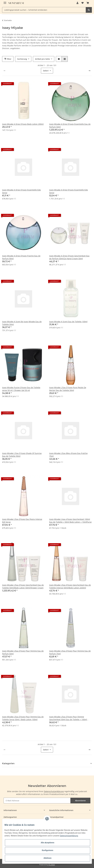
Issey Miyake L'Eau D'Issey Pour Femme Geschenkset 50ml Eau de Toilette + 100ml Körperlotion (68, 718)
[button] (77, 3)
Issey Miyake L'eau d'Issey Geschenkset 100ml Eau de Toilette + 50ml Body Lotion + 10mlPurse (70, 521)
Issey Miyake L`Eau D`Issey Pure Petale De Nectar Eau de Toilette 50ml (68, 389)
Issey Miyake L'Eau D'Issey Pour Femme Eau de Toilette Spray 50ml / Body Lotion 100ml (23, 718)
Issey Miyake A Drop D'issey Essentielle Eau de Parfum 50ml (70, 125)
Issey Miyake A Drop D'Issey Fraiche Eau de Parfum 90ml (21, 257)
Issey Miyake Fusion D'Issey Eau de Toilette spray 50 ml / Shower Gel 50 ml (21, 389)
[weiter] (89, 71)
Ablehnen (48, 858)
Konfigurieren (48, 850)
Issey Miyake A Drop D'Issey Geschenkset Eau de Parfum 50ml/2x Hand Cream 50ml (69, 257)
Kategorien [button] (8, 763)
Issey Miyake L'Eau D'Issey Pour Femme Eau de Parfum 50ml (23, 652)
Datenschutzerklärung (54, 791)
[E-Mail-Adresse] (37, 801)
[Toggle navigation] (5, 2)
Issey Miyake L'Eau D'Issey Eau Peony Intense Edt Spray (22, 521)
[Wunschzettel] (83, 3)
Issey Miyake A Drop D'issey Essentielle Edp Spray (21, 191)
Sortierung (22, 59)
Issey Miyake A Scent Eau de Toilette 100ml (68, 322)
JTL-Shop (52, 865)
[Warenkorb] (88, 3)
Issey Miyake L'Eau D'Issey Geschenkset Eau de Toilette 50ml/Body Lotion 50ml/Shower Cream (23, 586)
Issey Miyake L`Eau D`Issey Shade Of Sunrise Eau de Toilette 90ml (22, 455)
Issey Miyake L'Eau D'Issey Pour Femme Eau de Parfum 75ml (70, 652)
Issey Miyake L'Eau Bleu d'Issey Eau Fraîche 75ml (68, 455)
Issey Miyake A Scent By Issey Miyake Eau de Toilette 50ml (22, 323)
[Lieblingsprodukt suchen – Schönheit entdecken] (44, 10)
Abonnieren (80, 801)
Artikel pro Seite (42, 59)
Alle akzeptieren (48, 843)
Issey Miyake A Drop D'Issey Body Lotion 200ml (23, 124)
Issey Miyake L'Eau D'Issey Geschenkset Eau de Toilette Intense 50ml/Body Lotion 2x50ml (70, 586)
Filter (8, 59)
